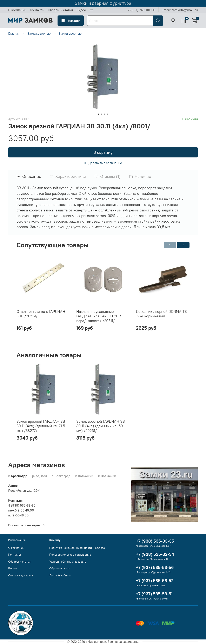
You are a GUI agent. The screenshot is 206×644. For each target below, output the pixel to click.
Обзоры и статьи (60, 10)
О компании (17, 10)
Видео (81, 10)
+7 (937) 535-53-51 (154, 594)
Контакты (37, 10)
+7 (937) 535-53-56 (155, 567)
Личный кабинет (60, 575)
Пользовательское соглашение (70, 555)
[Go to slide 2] (102, 114)
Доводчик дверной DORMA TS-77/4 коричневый (162, 314)
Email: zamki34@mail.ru (180, 10)
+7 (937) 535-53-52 (155, 581)
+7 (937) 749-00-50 (141, 10)
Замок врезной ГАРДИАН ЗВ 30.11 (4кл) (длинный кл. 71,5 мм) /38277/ (41, 426)
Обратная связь (60, 568)
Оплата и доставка (21, 575)
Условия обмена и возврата (68, 562)
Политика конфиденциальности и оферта (77, 548)
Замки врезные (70, 33)
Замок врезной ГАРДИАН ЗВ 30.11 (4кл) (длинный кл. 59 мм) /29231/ (101, 426)
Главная (14, 33)
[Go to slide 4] (107, 114)
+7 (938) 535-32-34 (155, 554)
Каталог (71, 21)
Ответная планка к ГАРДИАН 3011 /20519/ (41, 314)
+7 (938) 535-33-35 (155, 541)
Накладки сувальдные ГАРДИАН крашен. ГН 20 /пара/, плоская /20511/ (99, 316)
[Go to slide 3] (105, 114)
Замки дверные (39, 33)
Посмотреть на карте (27, 525)
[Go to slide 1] (99, 114)
